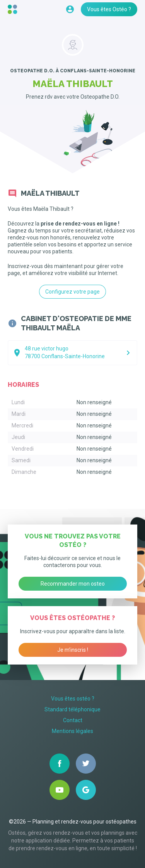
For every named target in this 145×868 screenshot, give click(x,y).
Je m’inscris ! (73, 650)
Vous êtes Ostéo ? (109, 9)
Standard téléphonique (72, 709)
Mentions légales (72, 731)
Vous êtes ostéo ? (73, 699)
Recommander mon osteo (73, 584)
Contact (73, 720)
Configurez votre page (72, 292)
